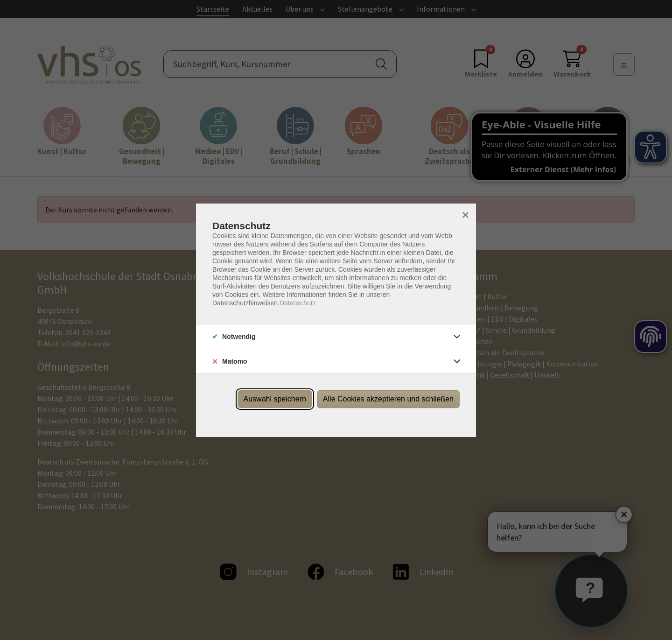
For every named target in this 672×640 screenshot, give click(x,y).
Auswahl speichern (275, 399)
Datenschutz (298, 303)
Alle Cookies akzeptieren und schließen (388, 399)
